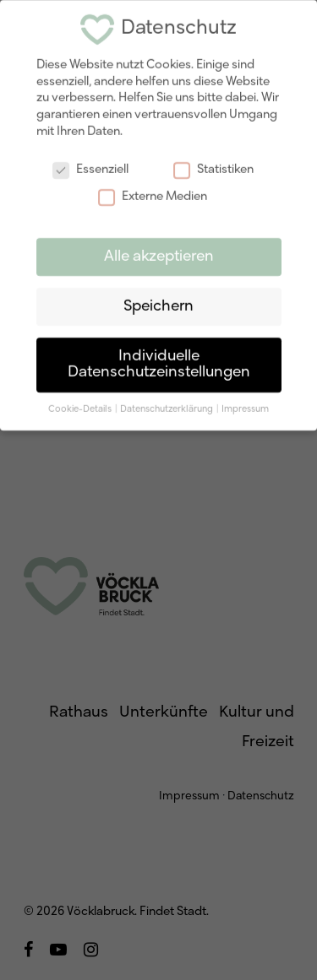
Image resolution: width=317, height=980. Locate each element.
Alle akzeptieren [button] (159, 249)
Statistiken (213, 163)
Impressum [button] (245, 403)
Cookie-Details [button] (81, 403)
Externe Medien (153, 190)
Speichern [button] (158, 299)
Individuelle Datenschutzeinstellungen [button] (159, 357)
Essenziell (90, 163)
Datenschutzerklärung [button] (167, 403)
